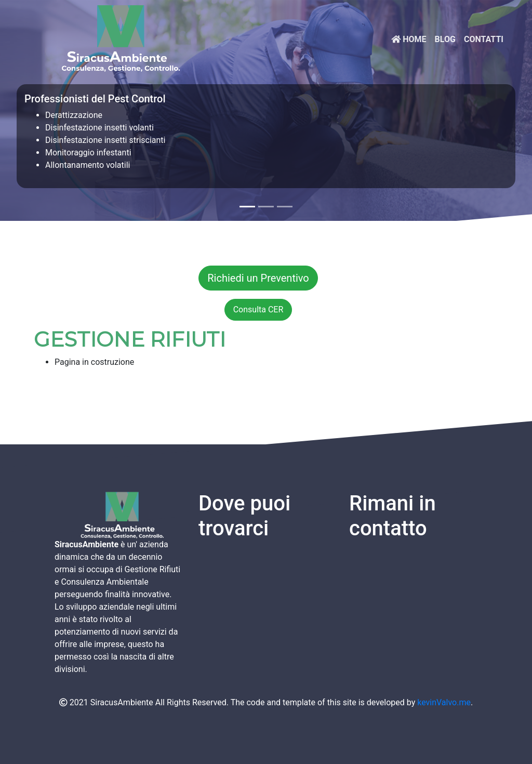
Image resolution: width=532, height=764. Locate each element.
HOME (409, 39)
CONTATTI (484, 39)
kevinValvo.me (444, 702)
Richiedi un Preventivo (258, 278)
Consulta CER (258, 309)
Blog (445, 39)
